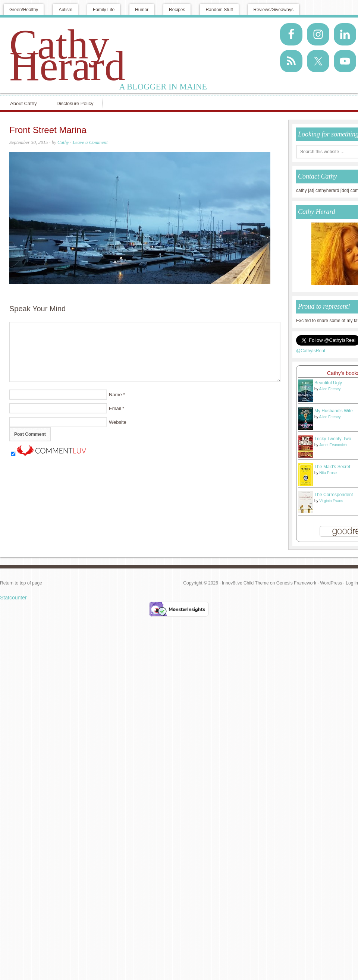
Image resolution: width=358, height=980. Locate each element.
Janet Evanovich (333, 445)
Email (115, 408)
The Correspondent (334, 495)
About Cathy (23, 103)
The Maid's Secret (332, 467)
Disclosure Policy (75, 103)
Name (115, 395)
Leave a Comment (90, 142)
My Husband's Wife (334, 411)
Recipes (177, 10)
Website (118, 422)
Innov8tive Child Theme (245, 583)
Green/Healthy (24, 10)
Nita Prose (328, 473)
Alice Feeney (330, 389)
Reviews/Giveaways (274, 10)
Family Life (104, 10)
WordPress (331, 583)
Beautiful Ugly (328, 383)
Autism (65, 10)
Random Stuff (219, 10)
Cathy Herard (67, 55)
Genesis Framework (296, 583)
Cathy (63, 142)
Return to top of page (21, 583)
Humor (142, 10)
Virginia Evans (331, 501)
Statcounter (13, 598)
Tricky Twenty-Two (333, 439)
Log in (352, 583)
